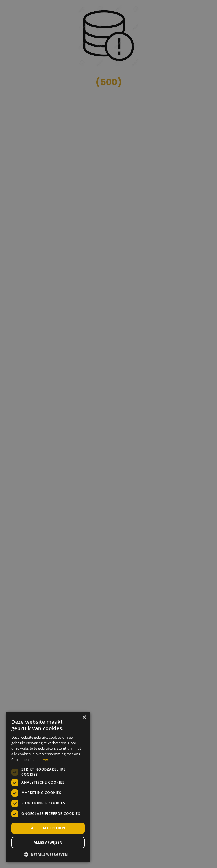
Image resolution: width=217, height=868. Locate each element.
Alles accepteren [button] (48, 828)
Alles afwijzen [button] (48, 842)
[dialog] (108, 434)
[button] (48, 854)
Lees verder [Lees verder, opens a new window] (45, 760)
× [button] (84, 718)
